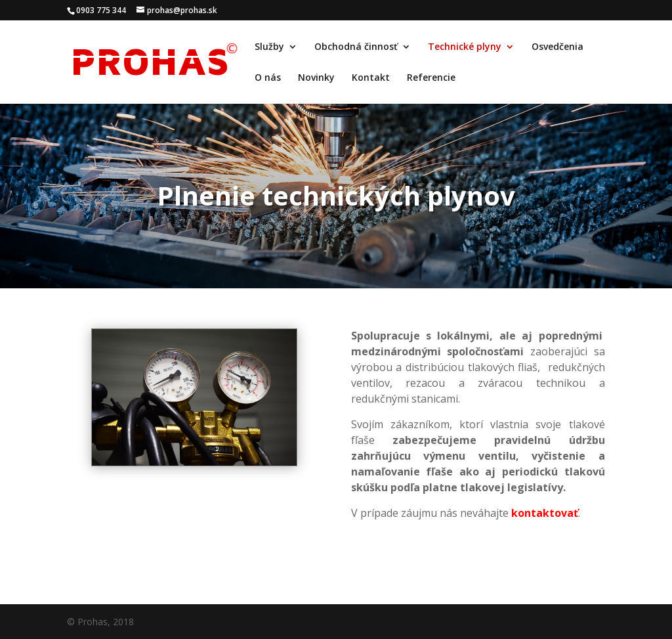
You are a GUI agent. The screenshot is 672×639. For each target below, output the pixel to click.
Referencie (431, 78)
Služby (269, 47)
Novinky (316, 78)
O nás (268, 78)
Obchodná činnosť (356, 47)
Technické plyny (465, 47)
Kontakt (371, 78)
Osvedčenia (557, 47)
